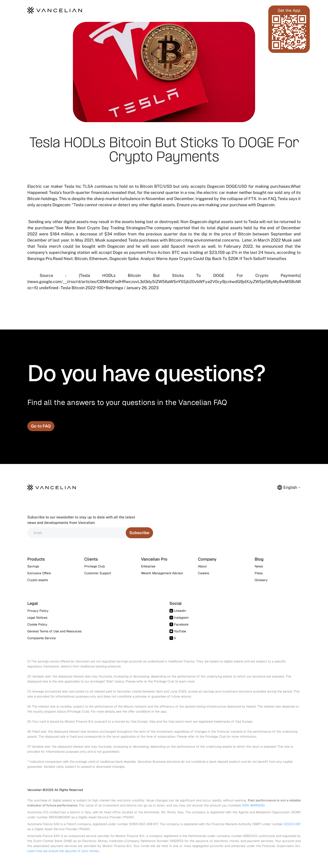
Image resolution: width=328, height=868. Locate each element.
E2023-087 (292, 824)
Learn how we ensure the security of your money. (63, 851)
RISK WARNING (253, 805)
